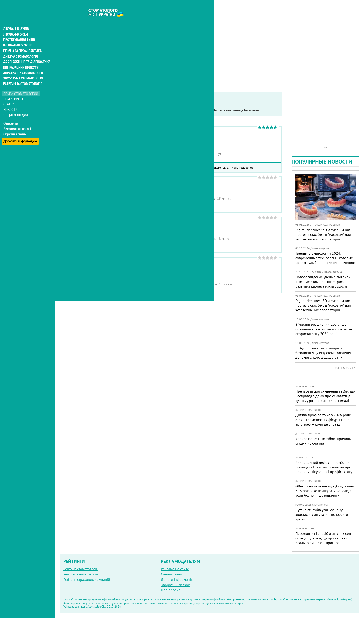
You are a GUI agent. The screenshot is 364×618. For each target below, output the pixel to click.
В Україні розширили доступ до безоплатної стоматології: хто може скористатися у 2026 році (324, 329)
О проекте (11, 115)
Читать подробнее (242, 168)
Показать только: (75, 110)
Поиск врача (14, 90)
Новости (11, 101)
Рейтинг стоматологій (81, 569)
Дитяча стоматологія (20, 47)
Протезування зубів (19, 31)
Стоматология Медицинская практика (167, 228)
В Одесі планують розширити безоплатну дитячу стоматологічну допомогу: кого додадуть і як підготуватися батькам (323, 355)
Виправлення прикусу (21, 59)
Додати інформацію (177, 579)
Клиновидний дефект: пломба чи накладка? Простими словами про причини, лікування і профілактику (324, 467)
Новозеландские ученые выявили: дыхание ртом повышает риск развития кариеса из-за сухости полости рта (323, 284)
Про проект (170, 590)
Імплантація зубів (18, 36)
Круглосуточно (192, 110)
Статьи (9, 96)
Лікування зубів (16, 20)
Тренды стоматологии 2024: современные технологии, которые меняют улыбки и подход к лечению (325, 258)
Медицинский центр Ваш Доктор (162, 188)
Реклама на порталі (18, 120)
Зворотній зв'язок (175, 585)
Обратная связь (15, 126)
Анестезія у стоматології (23, 64)
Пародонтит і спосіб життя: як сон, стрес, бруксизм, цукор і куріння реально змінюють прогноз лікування (323, 540)
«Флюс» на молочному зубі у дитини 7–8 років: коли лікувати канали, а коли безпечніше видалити (325, 491)
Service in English (108, 110)
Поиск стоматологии (21, 85)
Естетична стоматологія (22, 75)
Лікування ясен (15, 25)
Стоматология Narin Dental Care (161, 138)
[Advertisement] (171, 33)
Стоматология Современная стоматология (171, 268)
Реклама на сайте (175, 569)
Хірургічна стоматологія (23, 70)
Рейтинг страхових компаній (87, 579)
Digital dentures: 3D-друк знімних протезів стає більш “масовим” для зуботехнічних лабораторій (323, 234)
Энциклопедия (16, 106)
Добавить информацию (20, 131)
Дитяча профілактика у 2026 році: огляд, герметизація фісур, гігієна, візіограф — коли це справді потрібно (323, 422)
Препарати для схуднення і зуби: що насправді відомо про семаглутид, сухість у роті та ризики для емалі (325, 396)
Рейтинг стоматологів (81, 574)
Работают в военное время (150, 110)
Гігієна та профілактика (22, 42)
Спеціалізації (171, 574)
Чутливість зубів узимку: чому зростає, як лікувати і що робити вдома (322, 514)
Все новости (345, 368)
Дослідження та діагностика (26, 53)
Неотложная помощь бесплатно (236, 110)
